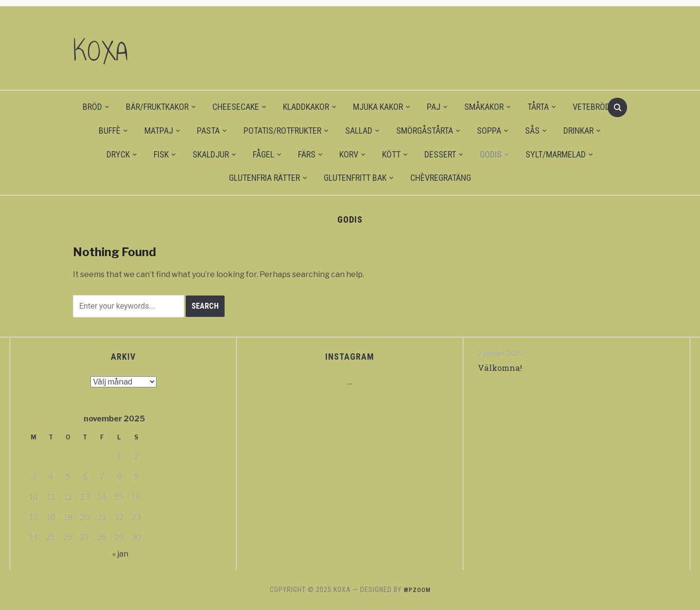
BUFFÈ (110, 131)
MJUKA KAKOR (378, 107)
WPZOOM (417, 590)
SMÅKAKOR (484, 107)
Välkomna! (501, 367)
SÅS (532, 131)
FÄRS (307, 154)
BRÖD (92, 107)
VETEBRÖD (591, 107)
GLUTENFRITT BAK (355, 178)
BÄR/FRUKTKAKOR (157, 107)
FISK (161, 154)
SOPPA (489, 131)
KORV (349, 154)
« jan (120, 554)
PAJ (434, 107)
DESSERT (440, 154)
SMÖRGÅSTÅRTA (425, 131)
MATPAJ (159, 131)
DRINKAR (578, 131)
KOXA (108, 48)
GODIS (491, 154)
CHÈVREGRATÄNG (441, 178)
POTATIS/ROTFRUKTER (282, 131)
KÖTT (391, 154)
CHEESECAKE (236, 107)
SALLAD (359, 131)
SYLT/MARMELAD (556, 154)
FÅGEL (263, 154)
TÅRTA (538, 107)
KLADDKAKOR (306, 107)
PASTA (208, 131)
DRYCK (118, 154)
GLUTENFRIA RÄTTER (264, 178)
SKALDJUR (211, 154)
